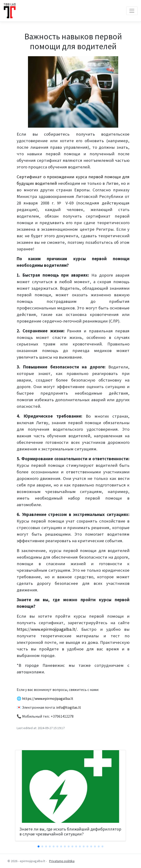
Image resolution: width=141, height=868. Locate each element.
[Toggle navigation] (132, 11)
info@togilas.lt (69, 707)
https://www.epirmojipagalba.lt (48, 698)
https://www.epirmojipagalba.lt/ (47, 629)
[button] (39, 846)
